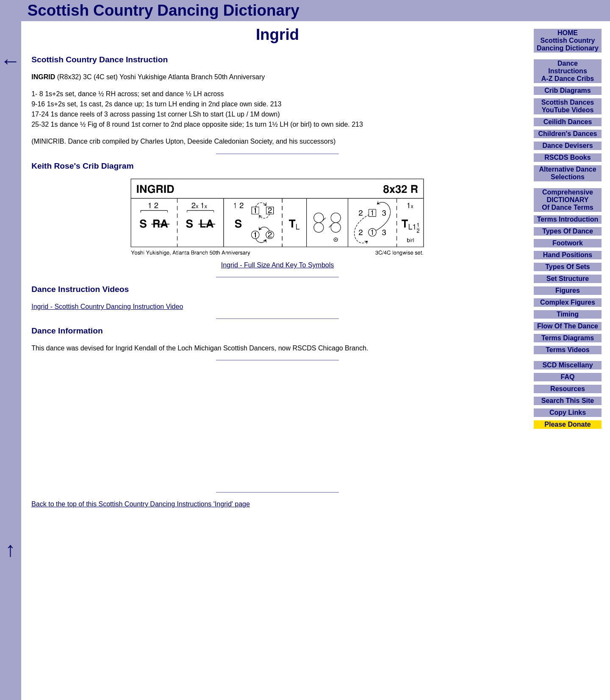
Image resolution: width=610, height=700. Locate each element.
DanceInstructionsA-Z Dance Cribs (568, 71)
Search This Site (568, 401)
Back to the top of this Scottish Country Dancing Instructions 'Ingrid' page (141, 504)
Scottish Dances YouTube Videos (568, 106)
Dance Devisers (567, 146)
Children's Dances (568, 134)
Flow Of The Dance (568, 326)
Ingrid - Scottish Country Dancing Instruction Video (107, 307)
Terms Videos (567, 350)
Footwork (568, 243)
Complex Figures (568, 302)
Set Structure (568, 279)
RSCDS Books (567, 157)
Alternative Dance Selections (567, 173)
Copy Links (568, 412)
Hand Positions (568, 255)
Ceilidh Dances (568, 122)
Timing (568, 314)
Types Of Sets (568, 267)
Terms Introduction (568, 219)
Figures (568, 290)
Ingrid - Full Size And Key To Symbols (278, 265)
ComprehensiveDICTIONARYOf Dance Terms (568, 200)
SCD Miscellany (567, 365)
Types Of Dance (568, 231)
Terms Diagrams (568, 338)
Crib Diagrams (567, 90)
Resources (568, 389)
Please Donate (567, 424)
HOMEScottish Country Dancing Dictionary (568, 40)
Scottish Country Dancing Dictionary (164, 10)
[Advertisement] (277, 426)
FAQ (568, 377)
